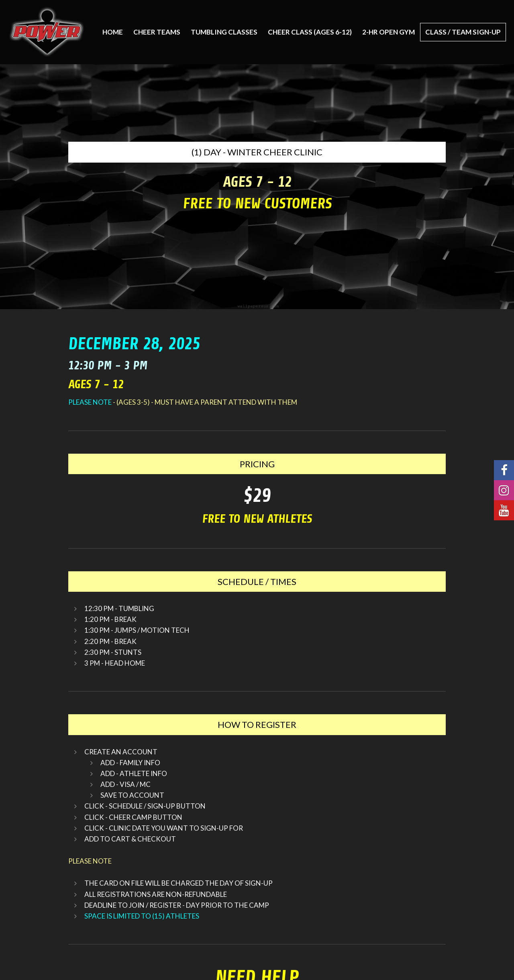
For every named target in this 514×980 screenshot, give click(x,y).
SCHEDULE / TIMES (257, 582)
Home (113, 32)
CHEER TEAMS (157, 32)
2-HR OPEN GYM (389, 32)
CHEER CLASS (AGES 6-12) (310, 32)
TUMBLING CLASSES (224, 32)
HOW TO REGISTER (257, 724)
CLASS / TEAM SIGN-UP (463, 32)
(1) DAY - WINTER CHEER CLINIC (257, 152)
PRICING (257, 464)
